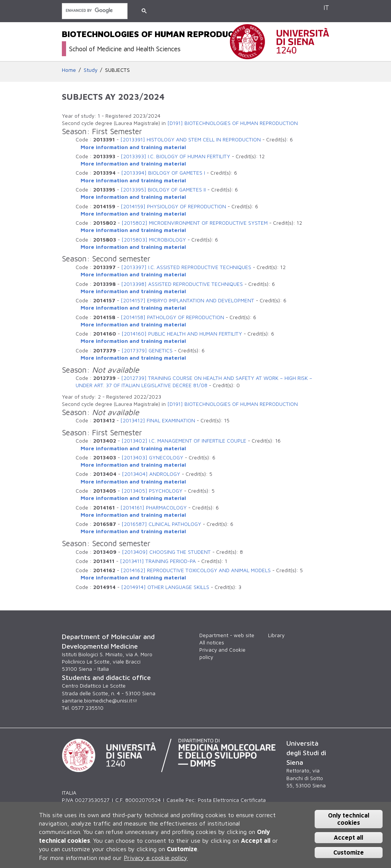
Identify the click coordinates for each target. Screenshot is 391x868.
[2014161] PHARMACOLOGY (153, 508)
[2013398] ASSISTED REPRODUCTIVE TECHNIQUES (182, 284)
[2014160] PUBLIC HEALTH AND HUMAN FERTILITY (182, 334)
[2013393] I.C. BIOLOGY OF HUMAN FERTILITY (175, 156)
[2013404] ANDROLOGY (151, 474)
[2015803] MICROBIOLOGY (154, 240)
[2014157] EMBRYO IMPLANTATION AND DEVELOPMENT (187, 300)
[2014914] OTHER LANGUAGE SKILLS (165, 587)
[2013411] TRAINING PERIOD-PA (158, 561)
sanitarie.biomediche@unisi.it (99, 701)
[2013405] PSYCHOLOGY (152, 491)
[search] (94, 11)
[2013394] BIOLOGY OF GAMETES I (163, 173)
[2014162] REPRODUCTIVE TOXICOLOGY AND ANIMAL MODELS (196, 570)
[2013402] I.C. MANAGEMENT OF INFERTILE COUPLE (184, 441)
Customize (349, 852)
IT (326, 7)
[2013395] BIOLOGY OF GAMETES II (163, 190)
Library (276, 635)
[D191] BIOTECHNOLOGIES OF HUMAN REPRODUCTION (233, 123)
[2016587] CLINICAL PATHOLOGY (161, 524)
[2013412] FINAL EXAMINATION (158, 420)
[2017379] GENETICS (147, 350)
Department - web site (227, 635)
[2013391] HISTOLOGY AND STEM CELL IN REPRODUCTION (191, 140)
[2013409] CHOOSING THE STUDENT (166, 552)
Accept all (348, 837)
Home (69, 70)
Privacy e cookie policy (156, 858)
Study (90, 70)
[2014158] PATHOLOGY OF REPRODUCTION (172, 317)
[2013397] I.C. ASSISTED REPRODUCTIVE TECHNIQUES (186, 267)
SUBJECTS (117, 70)
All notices (212, 642)
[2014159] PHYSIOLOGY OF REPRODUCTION (173, 206)
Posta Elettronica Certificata (232, 800)
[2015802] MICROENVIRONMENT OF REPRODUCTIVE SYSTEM (195, 223)
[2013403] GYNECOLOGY (152, 458)
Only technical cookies (349, 819)
